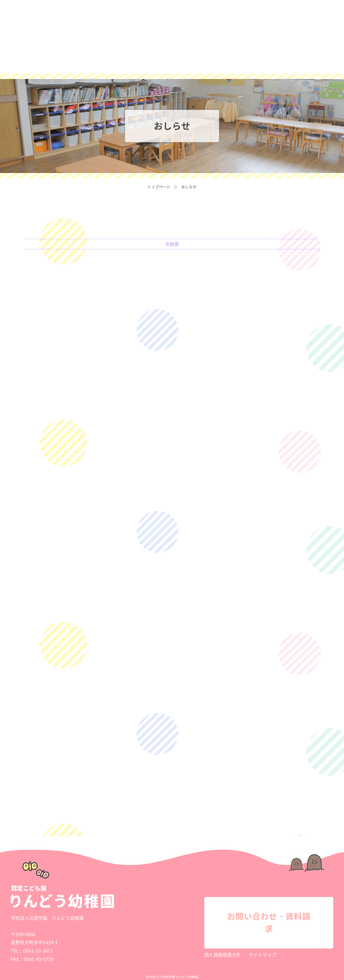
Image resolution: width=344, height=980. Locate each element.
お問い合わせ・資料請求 (287, 13)
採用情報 (231, 13)
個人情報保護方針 (223, 955)
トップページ (159, 187)
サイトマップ (263, 955)
